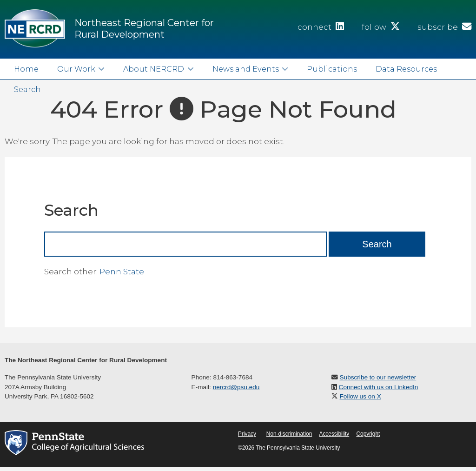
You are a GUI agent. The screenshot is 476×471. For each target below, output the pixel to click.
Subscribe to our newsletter (378, 377)
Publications (332, 69)
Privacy (247, 434)
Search (27, 89)
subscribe (444, 27)
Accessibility (334, 434)
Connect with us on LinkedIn (379, 387)
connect (321, 27)
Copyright (368, 434)
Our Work (76, 69)
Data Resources (406, 69)
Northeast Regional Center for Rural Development (144, 28)
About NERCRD (154, 69)
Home (26, 69)
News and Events (246, 69)
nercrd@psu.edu (236, 387)
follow (381, 27)
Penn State (122, 272)
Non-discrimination (289, 434)
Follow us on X (360, 396)
